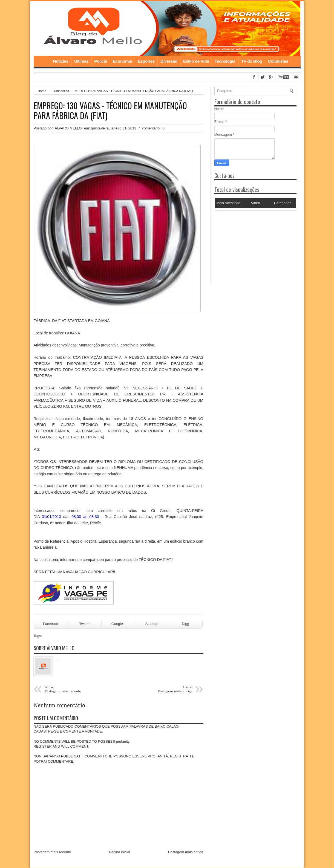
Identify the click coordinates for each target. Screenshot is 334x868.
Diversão (169, 61)
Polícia (100, 61)
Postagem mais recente (52, 852)
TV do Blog (252, 61)
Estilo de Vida (196, 61)
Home (42, 61)
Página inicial (120, 852)
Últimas (81, 61)
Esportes (146, 61)
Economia (122, 61)
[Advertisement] (249, 245)
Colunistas (278, 61)
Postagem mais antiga (186, 852)
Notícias (61, 61)
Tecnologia (225, 61)
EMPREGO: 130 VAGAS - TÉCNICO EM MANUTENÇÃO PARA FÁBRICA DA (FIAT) (110, 111)
